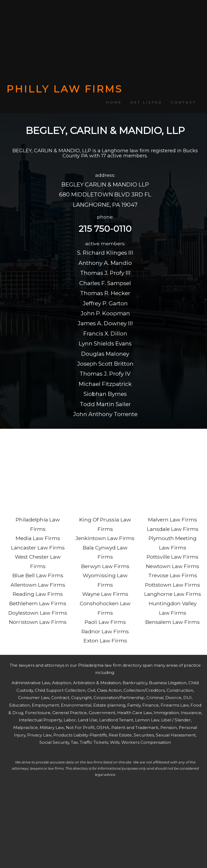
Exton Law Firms (105, 641)
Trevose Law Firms (173, 575)
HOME (114, 102)
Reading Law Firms (38, 594)
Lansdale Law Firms (173, 529)
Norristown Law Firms (38, 622)
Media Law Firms (38, 538)
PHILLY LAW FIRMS (65, 89)
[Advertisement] (103, 42)
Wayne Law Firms (105, 594)
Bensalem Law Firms (172, 622)
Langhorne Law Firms (173, 594)
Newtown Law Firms (172, 566)
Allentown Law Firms (38, 585)
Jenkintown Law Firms (105, 538)
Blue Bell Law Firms (38, 575)
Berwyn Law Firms (105, 566)
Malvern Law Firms (172, 520)
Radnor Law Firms (105, 631)
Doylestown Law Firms (38, 613)
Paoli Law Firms (105, 622)
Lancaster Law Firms (38, 548)
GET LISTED (146, 102)
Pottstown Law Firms (172, 585)
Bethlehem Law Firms (38, 603)
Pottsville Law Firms (172, 557)
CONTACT (184, 102)
